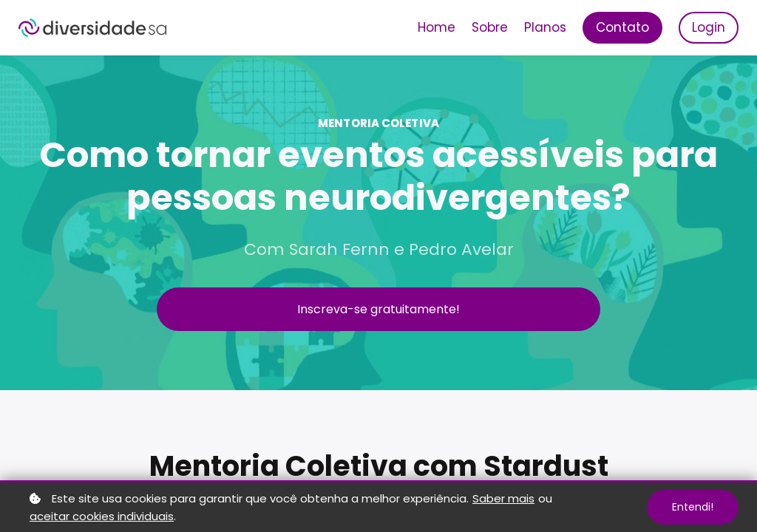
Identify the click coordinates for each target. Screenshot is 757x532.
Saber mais (503, 498)
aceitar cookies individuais (102, 516)
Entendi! (693, 507)
